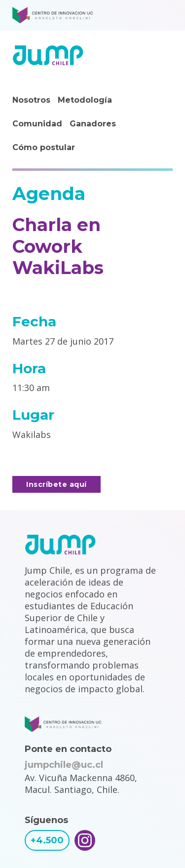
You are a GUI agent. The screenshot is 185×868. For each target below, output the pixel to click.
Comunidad (37, 124)
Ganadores (93, 124)
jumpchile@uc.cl (64, 765)
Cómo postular (44, 147)
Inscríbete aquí (56, 484)
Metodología (85, 100)
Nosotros (31, 100)
